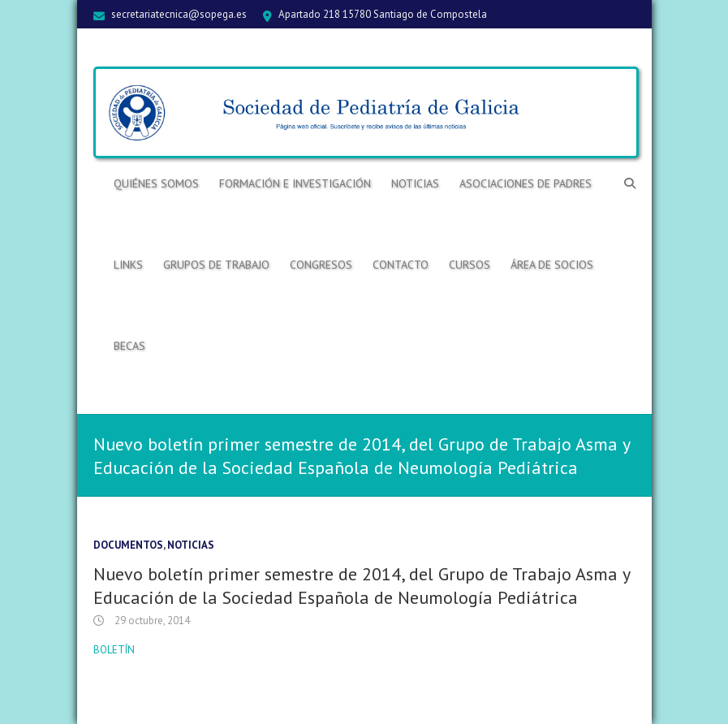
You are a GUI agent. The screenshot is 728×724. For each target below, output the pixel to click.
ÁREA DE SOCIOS (552, 265)
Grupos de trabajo (216, 265)
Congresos (321, 265)
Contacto (401, 265)
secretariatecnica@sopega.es (179, 14)
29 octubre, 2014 (151, 621)
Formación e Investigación (295, 183)
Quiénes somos (156, 183)
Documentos (128, 545)
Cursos (470, 265)
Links (128, 265)
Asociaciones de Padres (526, 183)
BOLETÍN (114, 650)
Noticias (415, 183)
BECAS (129, 346)
